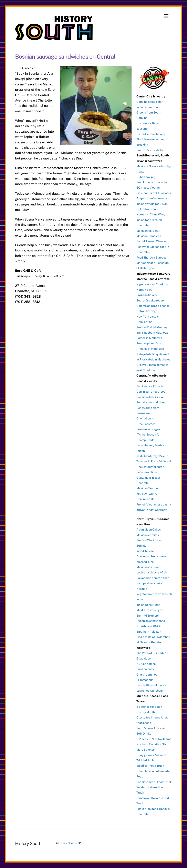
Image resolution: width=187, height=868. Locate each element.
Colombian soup (147, 209)
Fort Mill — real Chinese (152, 241)
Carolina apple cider (149, 102)
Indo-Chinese (145, 551)
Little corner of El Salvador (154, 193)
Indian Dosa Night (148, 605)
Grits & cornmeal (147, 675)
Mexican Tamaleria (149, 236)
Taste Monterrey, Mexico (152, 456)
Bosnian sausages (148, 429)
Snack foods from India (152, 182)
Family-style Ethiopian (151, 386)
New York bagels (148, 317)
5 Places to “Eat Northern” (154, 739)
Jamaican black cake (150, 397)
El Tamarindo (145, 680)
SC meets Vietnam (148, 188)
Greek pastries (146, 424)
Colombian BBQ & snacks (153, 306)
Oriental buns (145, 418)
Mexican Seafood (148, 488)
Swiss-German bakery (151, 134)
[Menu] (166, 16)
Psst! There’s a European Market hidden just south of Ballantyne (153, 263)
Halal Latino (144, 322)
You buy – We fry (147, 494)
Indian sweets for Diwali (152, 204)
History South (67, 843)
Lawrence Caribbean (150, 691)
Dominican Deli (146, 499)
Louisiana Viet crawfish (152, 572)
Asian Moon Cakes (149, 530)
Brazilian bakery (147, 295)
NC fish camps (146, 664)
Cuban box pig (146, 177)
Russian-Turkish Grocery (152, 327)
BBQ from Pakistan (149, 632)
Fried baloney (145, 669)
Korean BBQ (144, 290)
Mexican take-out (148, 231)
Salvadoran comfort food (153, 578)
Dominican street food (151, 392)
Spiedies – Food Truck (150, 766)
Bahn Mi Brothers (148, 616)
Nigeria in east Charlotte (152, 284)
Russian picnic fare (149, 343)
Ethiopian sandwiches (151, 621)
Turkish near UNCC (149, 626)
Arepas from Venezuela (152, 198)
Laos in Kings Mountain (152, 685)
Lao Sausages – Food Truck (154, 782)
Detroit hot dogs (147, 311)
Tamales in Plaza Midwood (154, 461)
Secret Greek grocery (150, 300)
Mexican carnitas (148, 535)
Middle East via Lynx (150, 610)
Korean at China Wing (151, 214)
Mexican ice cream (149, 567)
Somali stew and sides (151, 402)
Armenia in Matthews (150, 349)
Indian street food (148, 107)
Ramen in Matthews (149, 338)
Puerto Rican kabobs (150, 150)
